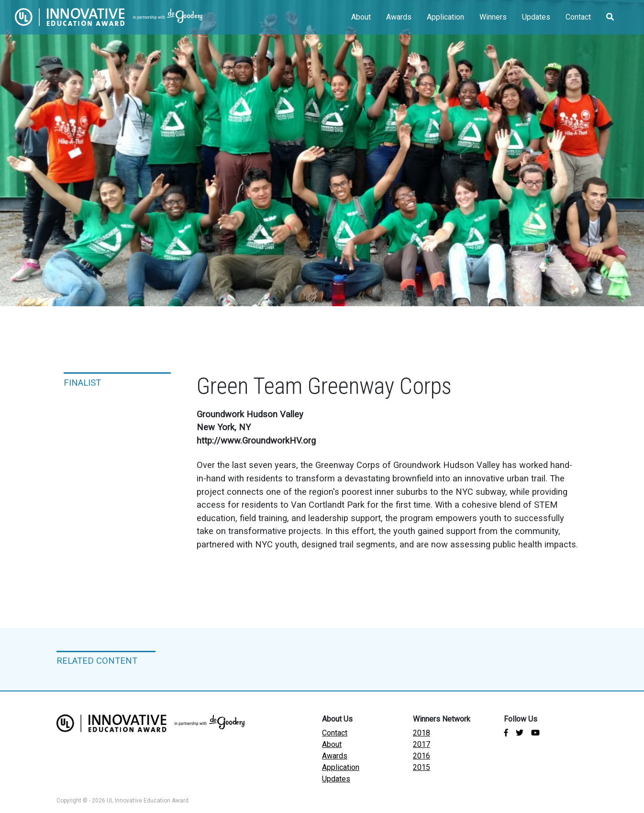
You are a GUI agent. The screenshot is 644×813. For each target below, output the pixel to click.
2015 (422, 767)
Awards (399, 17)
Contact (578, 17)
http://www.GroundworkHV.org (256, 440)
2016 (422, 756)
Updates (536, 17)
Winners (493, 17)
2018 (422, 733)
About (361, 17)
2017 (422, 744)
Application (445, 17)
